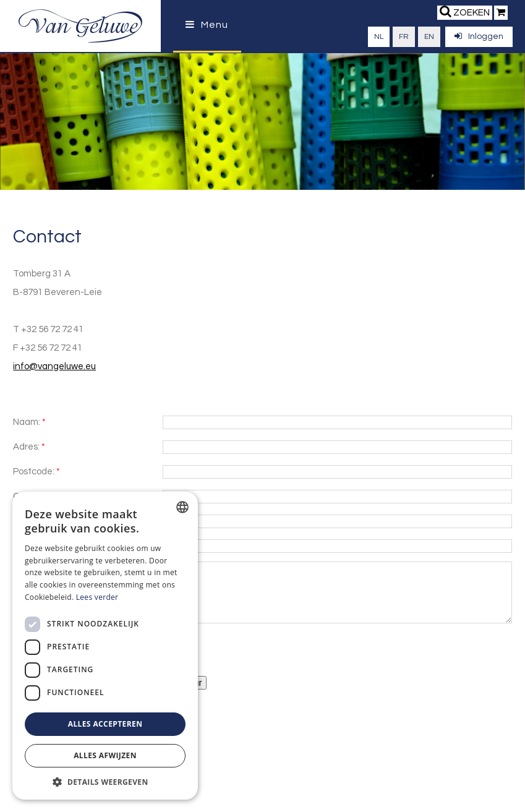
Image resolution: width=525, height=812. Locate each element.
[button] (105, 781)
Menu (207, 25)
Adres (25, 447)
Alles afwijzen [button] (105, 755)
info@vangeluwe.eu (54, 366)
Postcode (33, 472)
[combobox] (182, 507)
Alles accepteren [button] (105, 724)
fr (404, 37)
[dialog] (105, 646)
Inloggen (479, 36)
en (429, 37)
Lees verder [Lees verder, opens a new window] (97, 597)
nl (379, 37)
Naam (26, 422)
